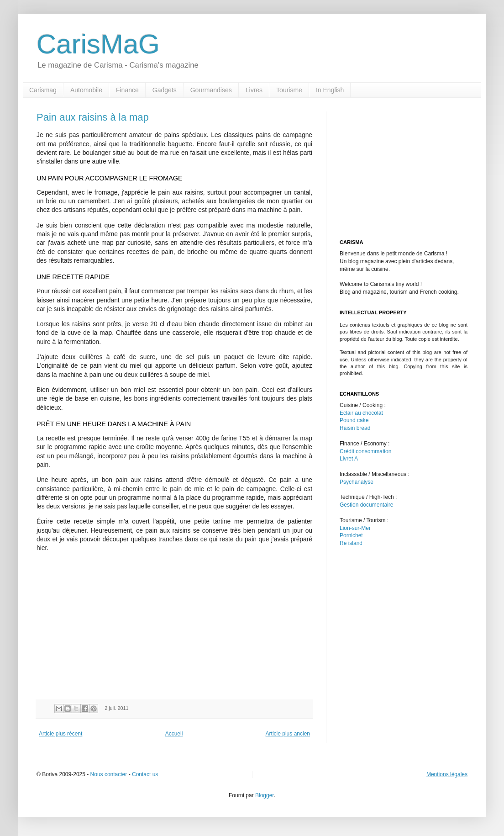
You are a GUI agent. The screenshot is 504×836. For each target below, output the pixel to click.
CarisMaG (98, 44)
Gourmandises (211, 90)
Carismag (43, 90)
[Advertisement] (113, 624)
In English (330, 90)
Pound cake (354, 420)
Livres (254, 90)
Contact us (145, 774)
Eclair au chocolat (361, 413)
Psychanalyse (357, 482)
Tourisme (289, 90)
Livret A (349, 459)
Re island (351, 543)
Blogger (265, 795)
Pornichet (351, 535)
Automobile (86, 90)
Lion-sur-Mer (355, 528)
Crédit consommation (365, 451)
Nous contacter (109, 774)
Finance (127, 90)
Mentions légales (447, 774)
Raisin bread (355, 428)
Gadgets (165, 90)
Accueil (174, 734)
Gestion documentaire (366, 505)
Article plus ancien (288, 734)
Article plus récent (60, 734)
